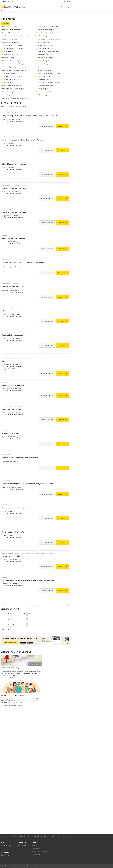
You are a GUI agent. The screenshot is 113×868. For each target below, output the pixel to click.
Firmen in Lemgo (56, 837)
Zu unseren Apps (6, 846)
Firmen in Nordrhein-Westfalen (20, 837)
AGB (2, 866)
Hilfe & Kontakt (21, 846)
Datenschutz (9, 866)
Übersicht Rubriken (37, 854)
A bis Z (18, 106)
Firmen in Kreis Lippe (40, 837)
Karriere (34, 846)
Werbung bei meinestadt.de (40, 851)
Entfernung (11, 106)
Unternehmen (36, 849)
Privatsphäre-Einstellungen (30, 866)
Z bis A (24, 106)
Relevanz (4, 106)
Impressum (18, 866)
